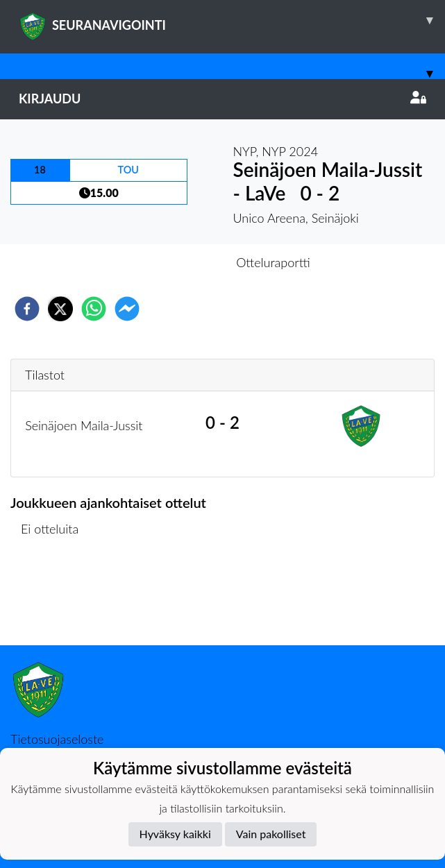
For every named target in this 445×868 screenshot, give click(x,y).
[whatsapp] (94, 309)
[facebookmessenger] (127, 309)
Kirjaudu (222, 99)
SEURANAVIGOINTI (232, 20)
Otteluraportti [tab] (273, 262)
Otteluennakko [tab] (174, 262)
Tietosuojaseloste (57, 739)
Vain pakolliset (271, 834)
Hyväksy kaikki (175, 834)
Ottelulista (55, 598)
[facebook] (27, 309)
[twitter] (60, 309)
